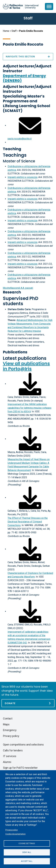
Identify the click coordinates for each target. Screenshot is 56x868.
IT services (10, 756)
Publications (15, 352)
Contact (8, 718)
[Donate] (28, 703)
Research (12, 292)
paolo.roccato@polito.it (20, 139)
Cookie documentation (15, 834)
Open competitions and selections (23, 745)
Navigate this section (28, 57)
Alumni (7, 762)
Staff (14, 31)
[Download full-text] (30, 384)
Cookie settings (27, 843)
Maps (6, 724)
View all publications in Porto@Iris (26, 366)
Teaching (12, 149)
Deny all (27, 852)
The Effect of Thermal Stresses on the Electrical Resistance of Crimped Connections (28, 522)
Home (6, 31)
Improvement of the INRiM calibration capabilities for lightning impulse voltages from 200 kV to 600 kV (29, 408)
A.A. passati (18, 288)
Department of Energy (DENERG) (24, 78)
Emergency (10, 730)
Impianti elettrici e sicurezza (22, 177)
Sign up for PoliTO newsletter (20, 768)
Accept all (27, 861)
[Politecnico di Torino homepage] (21, 6)
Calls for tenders (13, 750)
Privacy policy (11, 830)
